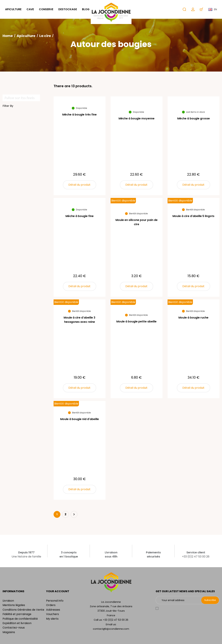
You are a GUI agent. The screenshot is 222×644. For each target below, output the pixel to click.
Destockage (68, 9)
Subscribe (210, 600)
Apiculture (13, 9)
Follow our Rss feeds (19, 98)
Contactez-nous (14, 628)
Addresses (53, 610)
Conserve (46, 9)
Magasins (9, 632)
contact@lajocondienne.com (111, 629)
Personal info (55, 601)
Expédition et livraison (17, 623)
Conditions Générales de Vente (23, 610)
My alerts (52, 619)
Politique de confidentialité (20, 619)
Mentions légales (14, 605)
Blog (86, 9)
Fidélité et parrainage (17, 614)
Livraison (8, 601)
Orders (51, 605)
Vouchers (52, 614)
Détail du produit (79, 185)
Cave (30, 9)
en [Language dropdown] (213, 9)
